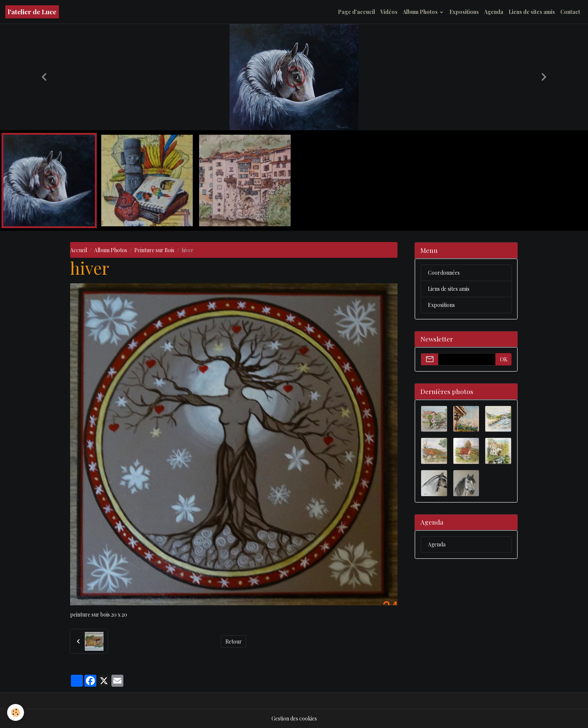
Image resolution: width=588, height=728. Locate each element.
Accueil (79, 250)
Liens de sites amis (532, 12)
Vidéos (389, 12)
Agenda (494, 12)
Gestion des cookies (294, 718)
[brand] (32, 12)
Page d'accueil (356, 12)
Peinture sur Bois (154, 250)
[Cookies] (16, 712)
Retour (234, 642)
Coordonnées (444, 273)
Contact (570, 12)
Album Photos (421, 12)
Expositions (464, 12)
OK (504, 359)
